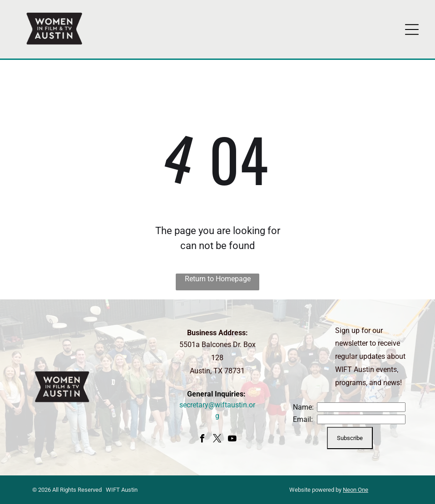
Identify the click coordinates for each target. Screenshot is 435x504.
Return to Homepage (218, 279)
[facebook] (203, 440)
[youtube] (232, 440)
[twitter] (217, 440)
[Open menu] (412, 29)
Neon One (356, 490)
